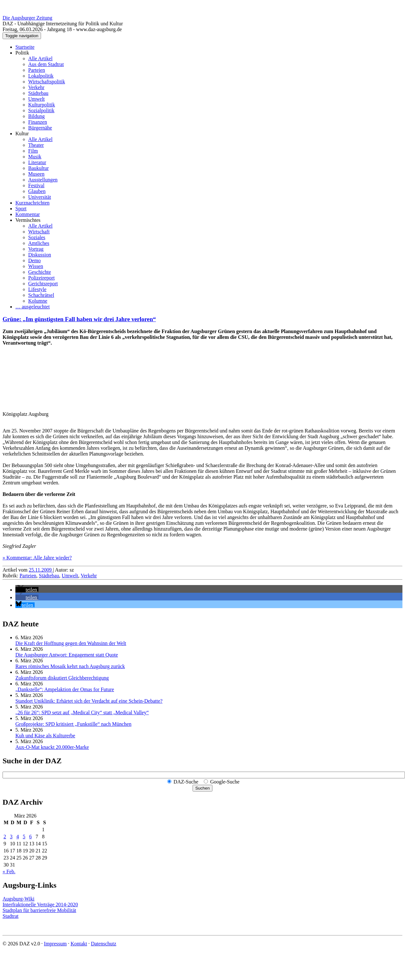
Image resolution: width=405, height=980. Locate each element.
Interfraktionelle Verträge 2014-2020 (40, 905)
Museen (36, 174)
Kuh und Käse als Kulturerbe (45, 736)
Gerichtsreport (43, 284)
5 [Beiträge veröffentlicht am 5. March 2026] (24, 837)
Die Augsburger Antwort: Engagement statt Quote (67, 655)
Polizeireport (41, 278)
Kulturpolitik (42, 105)
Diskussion (40, 255)
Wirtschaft (39, 232)
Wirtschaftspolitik (47, 82)
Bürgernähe (40, 128)
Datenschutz (104, 944)
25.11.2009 (41, 570)
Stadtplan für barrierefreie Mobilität (39, 910)
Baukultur (38, 168)
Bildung (37, 116)
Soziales (37, 237)
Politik (22, 53)
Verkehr (36, 87)
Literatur (37, 162)
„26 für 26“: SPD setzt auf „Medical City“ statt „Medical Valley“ (82, 712)
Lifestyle (37, 289)
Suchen (202, 788)
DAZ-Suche (186, 782)
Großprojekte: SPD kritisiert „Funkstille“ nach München (73, 724)
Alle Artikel (40, 59)
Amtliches (39, 243)
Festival (36, 185)
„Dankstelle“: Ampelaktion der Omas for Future (65, 689)
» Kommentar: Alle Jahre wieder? (37, 558)
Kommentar (28, 214)
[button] (27, 590)
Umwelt (37, 99)
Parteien (37, 70)
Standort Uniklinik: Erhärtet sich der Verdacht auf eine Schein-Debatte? (89, 701)
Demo (34, 260)
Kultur (22, 134)
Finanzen (38, 122)
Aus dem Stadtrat (46, 64)
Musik (35, 157)
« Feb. (9, 871)
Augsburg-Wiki (19, 899)
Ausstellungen (43, 180)
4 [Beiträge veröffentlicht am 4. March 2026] (18, 837)
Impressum (55, 944)
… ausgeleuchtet (33, 307)
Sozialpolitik (41, 110)
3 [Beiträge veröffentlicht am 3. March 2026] (11, 837)
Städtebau (38, 93)
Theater (36, 145)
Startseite (25, 47)
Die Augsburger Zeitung (27, 18)
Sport (21, 209)
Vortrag (36, 249)
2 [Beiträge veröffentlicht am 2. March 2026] (5, 837)
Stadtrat (11, 916)
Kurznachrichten (33, 203)
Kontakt (79, 944)
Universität (40, 197)
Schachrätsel (41, 295)
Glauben (37, 191)
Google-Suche (225, 782)
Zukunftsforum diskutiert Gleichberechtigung (62, 678)
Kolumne (38, 301)
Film (33, 151)
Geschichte (40, 272)
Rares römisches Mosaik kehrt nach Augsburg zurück (70, 666)
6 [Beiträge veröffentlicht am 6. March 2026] (30, 837)
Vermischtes (28, 220)
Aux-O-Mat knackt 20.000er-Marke (52, 747)
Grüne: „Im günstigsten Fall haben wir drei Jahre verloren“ (79, 319)
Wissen (36, 266)
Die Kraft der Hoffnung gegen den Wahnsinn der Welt (71, 643)
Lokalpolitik (41, 76)
